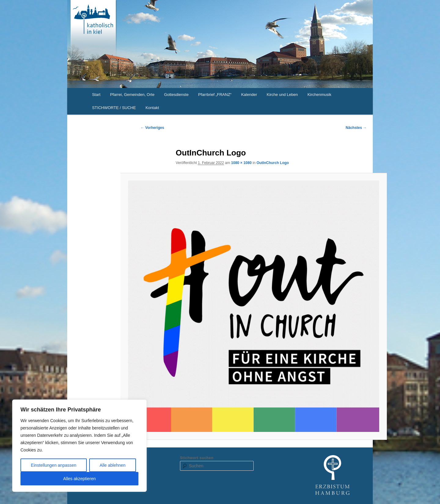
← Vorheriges (152, 128)
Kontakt (152, 108)
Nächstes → (356, 128)
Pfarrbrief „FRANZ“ (215, 95)
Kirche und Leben (282, 95)
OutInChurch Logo (273, 163)
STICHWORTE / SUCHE (114, 108)
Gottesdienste (176, 95)
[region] (79, 446)
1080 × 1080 (241, 163)
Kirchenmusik (319, 95)
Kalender (249, 95)
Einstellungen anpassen (54, 465)
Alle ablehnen (113, 465)
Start (96, 95)
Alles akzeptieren (80, 479)
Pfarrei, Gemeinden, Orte (132, 95)
